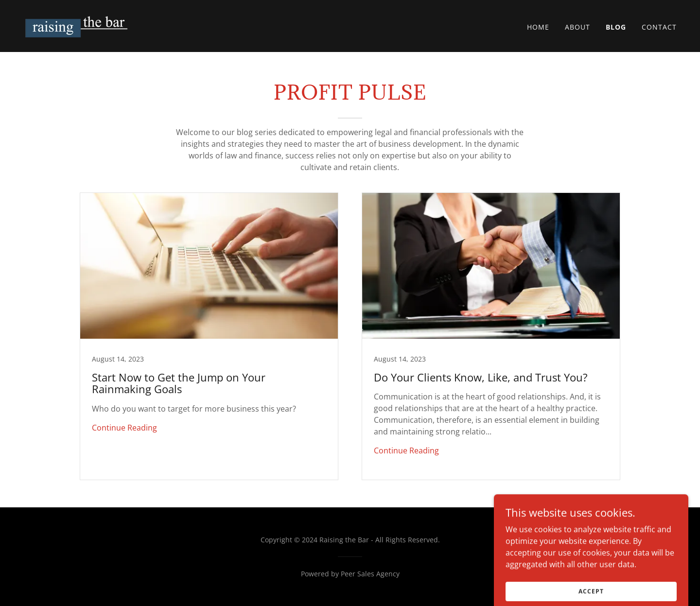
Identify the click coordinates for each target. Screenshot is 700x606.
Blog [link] (616, 27)
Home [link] (538, 27)
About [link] (577, 27)
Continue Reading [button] (124, 428)
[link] (79, 25)
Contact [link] (659, 27)
